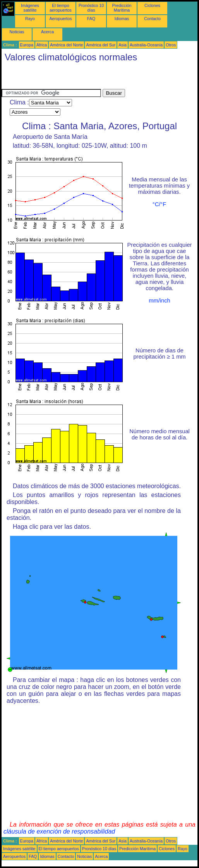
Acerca (47, 32)
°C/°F (159, 204)
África (42, 45)
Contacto (152, 19)
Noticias (17, 32)
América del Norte (66, 45)
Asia (123, 45)
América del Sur (101, 45)
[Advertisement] (92, 77)
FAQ (91, 19)
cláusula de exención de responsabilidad (59, 831)
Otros (171, 45)
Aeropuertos (60, 19)
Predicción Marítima (122, 8)
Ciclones (152, 5)
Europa (27, 45)
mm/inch (159, 301)
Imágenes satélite (30, 8)
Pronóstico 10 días (91, 8)
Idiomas (122, 19)
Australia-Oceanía (146, 45)
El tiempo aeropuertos (61, 8)
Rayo (30, 19)
